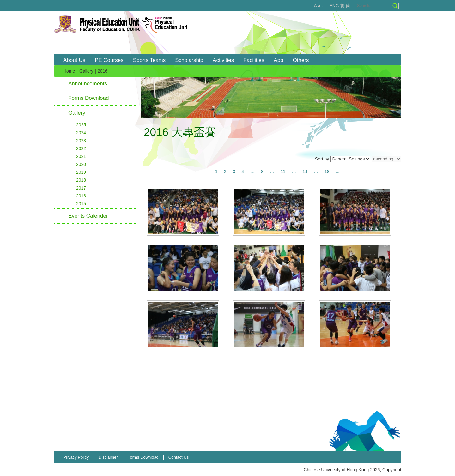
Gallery (86, 71)
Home (69, 71)
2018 (81, 180)
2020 (81, 164)
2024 (81, 133)
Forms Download (89, 98)
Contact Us (179, 457)
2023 (81, 141)
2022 (81, 148)
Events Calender (88, 216)
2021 (81, 156)
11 (283, 172)
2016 (81, 196)
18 (327, 172)
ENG (334, 6)
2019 (81, 172)
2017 (81, 188)
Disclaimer (108, 457)
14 (305, 172)
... (338, 172)
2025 (81, 125)
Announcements (88, 84)
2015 (81, 204)
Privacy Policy (76, 457)
